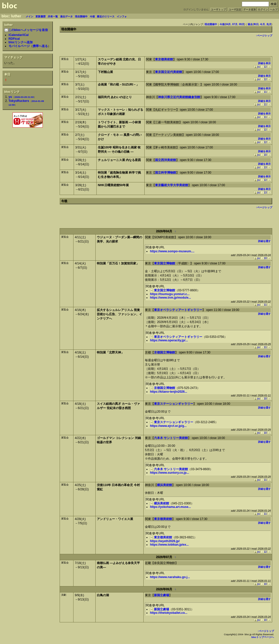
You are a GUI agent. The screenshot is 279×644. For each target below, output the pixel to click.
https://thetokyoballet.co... (169, 613)
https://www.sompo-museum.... (172, 251)
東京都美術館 (164, 59)
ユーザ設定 (235, 9)
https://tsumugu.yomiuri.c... (170, 294)
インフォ (122, 16)
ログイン (263, 9)
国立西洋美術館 (166, 160)
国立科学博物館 (166, 173)
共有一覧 (53, 16)
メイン (29, 16)
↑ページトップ (264, 36)
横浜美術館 (165, 485)
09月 (242, 24)
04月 (228, 24)
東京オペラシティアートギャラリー (178, 310)
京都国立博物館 (165, 352)
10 (264, 155)
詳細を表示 (264, 63)
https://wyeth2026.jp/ (165, 541)
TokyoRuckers (19, 101)
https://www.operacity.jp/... (169, 340)
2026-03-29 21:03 (24, 97)
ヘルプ (274, 9)
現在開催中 (81, 16)
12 (264, 67)
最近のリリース (106, 16)
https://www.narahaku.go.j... (170, 577)
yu (10, 97)
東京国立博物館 (165, 263)
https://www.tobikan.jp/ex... (169, 545)
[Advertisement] (28, 140)
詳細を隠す (264, 241)
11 (264, 92)
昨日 (256, 24)
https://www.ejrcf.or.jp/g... (168, 426)
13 (264, 167)
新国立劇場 (162, 595)
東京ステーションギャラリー (174, 404)
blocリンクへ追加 (21, 42)
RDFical (14, 39)
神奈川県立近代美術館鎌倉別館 (179, 97)
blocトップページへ (263, 637)
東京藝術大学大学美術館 (172, 185)
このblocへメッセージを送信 (26, 30)
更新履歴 (41, 16)
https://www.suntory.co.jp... (169, 473)
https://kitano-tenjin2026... (169, 392)
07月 (235, 24)
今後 (92, 16)
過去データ (66, 16)
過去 (250, 24)
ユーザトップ (218, 9)
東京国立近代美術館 (169, 72)
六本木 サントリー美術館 (171, 438)
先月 (269, 24)
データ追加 (250, 9)
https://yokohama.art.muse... (170, 507)
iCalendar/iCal (19, 35)
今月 (262, 24)
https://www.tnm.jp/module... (170, 298)
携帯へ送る (40, 46)
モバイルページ (19, 46)
